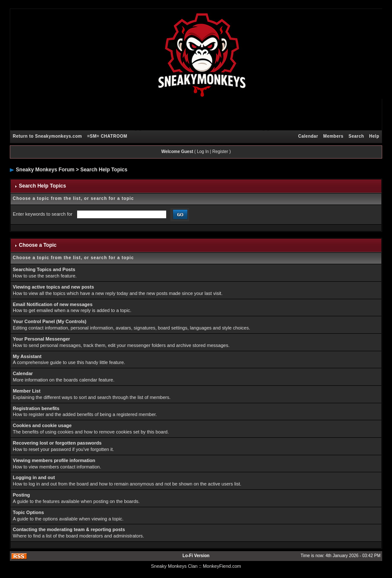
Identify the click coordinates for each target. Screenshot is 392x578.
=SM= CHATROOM (107, 136)
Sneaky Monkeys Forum (45, 170)
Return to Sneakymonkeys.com (47, 136)
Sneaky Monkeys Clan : (176, 566)
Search (356, 136)
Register (220, 152)
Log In (203, 152)
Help (374, 136)
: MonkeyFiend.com (221, 566)
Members (333, 136)
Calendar (308, 136)
